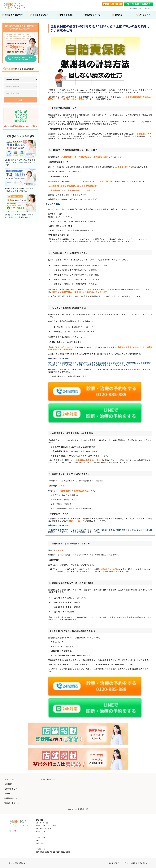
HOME (111, 863)
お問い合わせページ (13, 789)
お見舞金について (91, 15)
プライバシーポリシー (122, 863)
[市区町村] (21, 86)
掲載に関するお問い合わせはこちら (142, 8)
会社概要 (117, 15)
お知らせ (134, 863)
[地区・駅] (21, 93)
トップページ (10, 779)
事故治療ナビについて (13, 15)
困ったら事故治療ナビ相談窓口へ (21, 26)
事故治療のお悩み (39, 15)
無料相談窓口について (14, 798)
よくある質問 (143, 15)
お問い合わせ (143, 863)
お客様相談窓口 (65, 15)
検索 (21, 100)
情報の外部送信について (51, 779)
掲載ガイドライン (12, 803)
